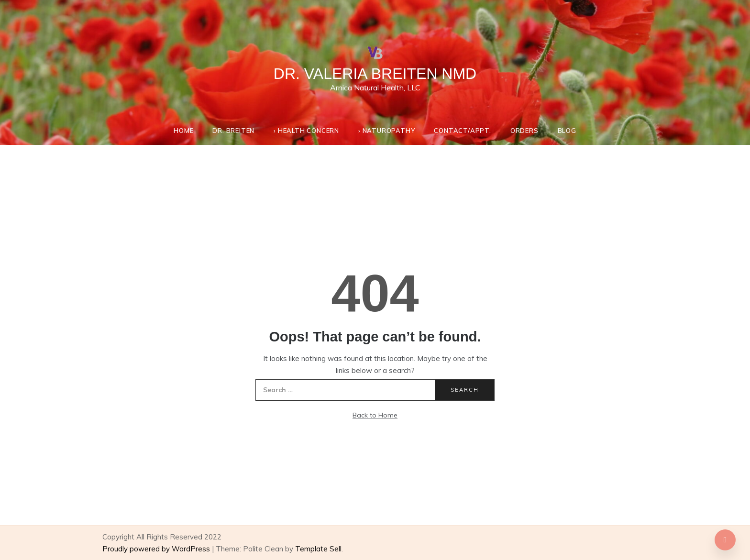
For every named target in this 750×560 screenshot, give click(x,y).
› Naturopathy (386, 131)
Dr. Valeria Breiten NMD (375, 74)
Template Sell (318, 549)
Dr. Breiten (233, 131)
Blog (567, 131)
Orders (524, 131)
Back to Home (375, 415)
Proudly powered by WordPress (157, 549)
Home (183, 131)
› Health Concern (306, 131)
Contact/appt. (462, 131)
